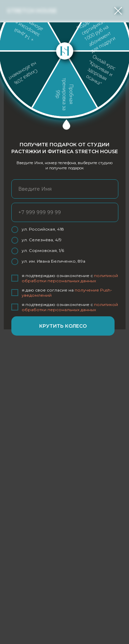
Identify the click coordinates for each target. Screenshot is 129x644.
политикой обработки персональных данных (70, 278)
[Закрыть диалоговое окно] (118, 11)
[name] (65, 189)
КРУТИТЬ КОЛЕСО (63, 326)
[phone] (65, 212)
